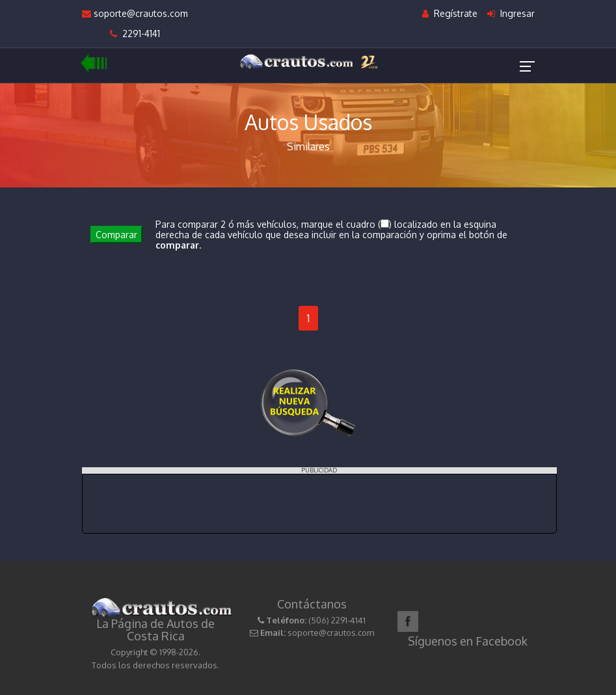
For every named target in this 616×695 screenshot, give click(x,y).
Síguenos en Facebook (468, 641)
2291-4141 (135, 34)
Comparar (116, 235)
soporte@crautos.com (135, 13)
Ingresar (511, 13)
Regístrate (450, 13)
